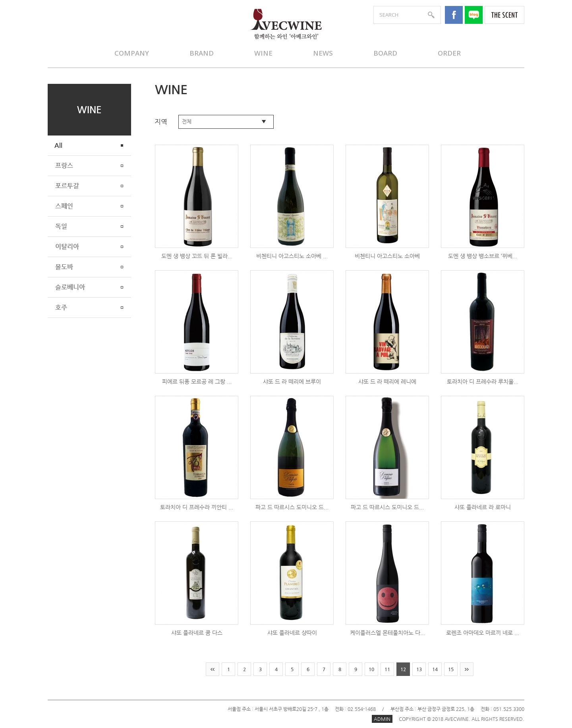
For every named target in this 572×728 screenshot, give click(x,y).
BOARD (385, 53)
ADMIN (382, 719)
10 (371, 669)
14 (435, 669)
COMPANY (132, 53)
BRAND (202, 53)
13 (419, 669)
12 (403, 669)
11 (387, 669)
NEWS (323, 53)
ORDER (449, 53)
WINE (263, 53)
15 (451, 669)
